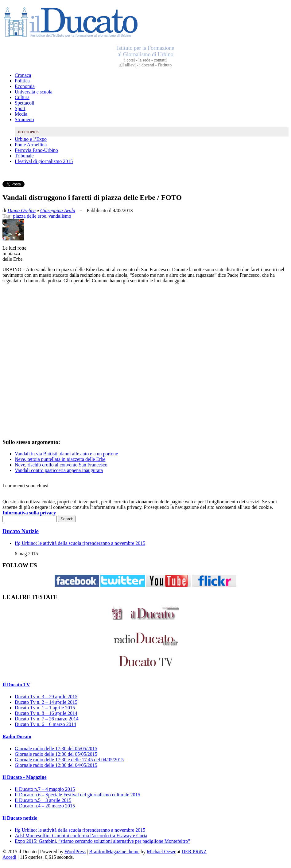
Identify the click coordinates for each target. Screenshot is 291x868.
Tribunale (24, 156)
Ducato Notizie (21, 531)
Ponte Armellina (31, 145)
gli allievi (128, 65)
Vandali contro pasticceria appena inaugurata (59, 470)
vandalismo (60, 216)
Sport (20, 108)
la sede (144, 60)
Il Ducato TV (16, 685)
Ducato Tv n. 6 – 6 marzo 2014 (45, 724)
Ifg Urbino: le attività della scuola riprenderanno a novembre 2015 (80, 543)
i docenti (147, 65)
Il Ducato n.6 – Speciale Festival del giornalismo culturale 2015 (78, 795)
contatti (160, 60)
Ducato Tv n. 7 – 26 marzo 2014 (47, 719)
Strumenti (24, 119)
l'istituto (165, 65)
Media (21, 114)
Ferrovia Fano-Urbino (36, 150)
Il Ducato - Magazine (25, 777)
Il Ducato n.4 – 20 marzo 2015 (45, 806)
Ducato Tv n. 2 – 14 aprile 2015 (46, 702)
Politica (22, 81)
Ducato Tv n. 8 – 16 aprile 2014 (46, 713)
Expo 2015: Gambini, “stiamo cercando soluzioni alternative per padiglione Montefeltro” (102, 841)
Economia (25, 86)
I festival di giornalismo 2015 (44, 161)
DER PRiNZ (194, 852)
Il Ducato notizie (20, 818)
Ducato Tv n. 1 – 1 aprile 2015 (45, 708)
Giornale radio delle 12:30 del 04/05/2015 (56, 765)
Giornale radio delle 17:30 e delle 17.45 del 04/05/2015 (69, 760)
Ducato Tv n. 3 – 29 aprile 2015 (46, 697)
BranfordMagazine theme (114, 852)
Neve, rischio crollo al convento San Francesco (61, 465)
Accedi (9, 857)
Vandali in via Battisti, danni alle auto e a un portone (66, 454)
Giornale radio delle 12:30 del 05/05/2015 (56, 754)
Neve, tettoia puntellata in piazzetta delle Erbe (60, 459)
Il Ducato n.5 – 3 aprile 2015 (43, 800)
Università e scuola (34, 92)
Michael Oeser (161, 852)
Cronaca (23, 75)
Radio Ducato (17, 737)
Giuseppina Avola (58, 210)
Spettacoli (25, 103)
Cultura (22, 97)
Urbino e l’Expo (31, 139)
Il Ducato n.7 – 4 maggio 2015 (45, 789)
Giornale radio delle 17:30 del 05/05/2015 (56, 749)
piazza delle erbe (30, 216)
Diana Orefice (21, 210)
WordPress (75, 852)
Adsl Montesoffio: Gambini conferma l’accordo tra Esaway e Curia (81, 836)
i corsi (130, 60)
